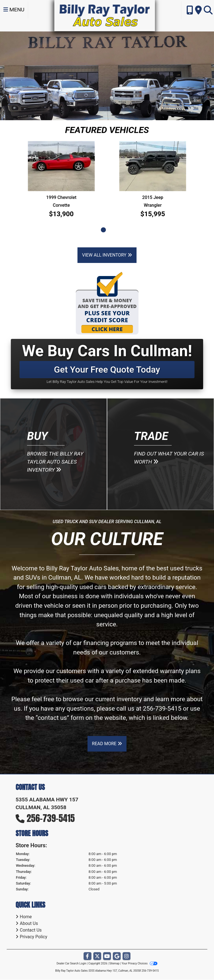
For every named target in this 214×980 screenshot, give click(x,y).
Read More (107, 744)
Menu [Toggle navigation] (14, 10)
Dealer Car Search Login (71, 963)
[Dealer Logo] (104, 15)
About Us (29, 923)
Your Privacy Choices (139, 963)
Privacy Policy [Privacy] (34, 937)
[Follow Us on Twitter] (97, 956)
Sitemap (114, 963)
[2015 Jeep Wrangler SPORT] (153, 166)
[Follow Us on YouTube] (107, 956)
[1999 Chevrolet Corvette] (61, 166)
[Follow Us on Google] (117, 956)
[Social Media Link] (127, 956)
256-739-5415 (162, 708)
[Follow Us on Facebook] (87, 956)
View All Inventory (107, 255)
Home (26, 917)
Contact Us (31, 930)
